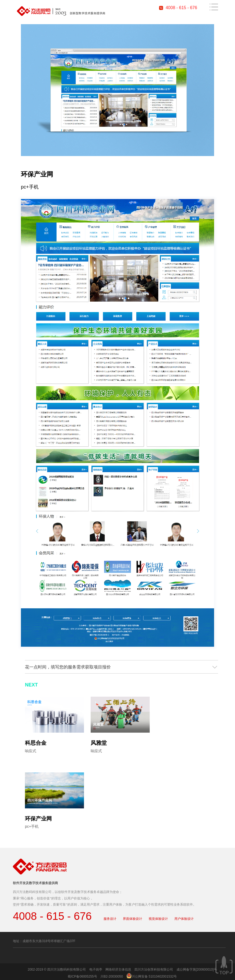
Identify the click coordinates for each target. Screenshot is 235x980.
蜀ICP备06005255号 (82, 977)
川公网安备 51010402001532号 (154, 977)
